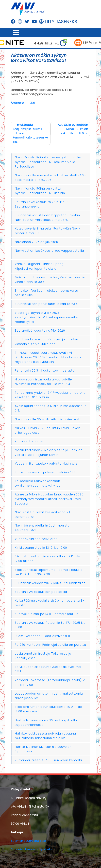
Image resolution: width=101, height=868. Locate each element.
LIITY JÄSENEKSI (59, 22)
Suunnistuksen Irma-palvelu (31, 849)
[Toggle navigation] (16, 33)
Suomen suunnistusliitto (28, 841)
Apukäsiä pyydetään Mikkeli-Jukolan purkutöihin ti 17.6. (73, 129)
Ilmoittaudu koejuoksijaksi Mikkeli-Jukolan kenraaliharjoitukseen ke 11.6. (30, 133)
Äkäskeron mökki (23, 103)
